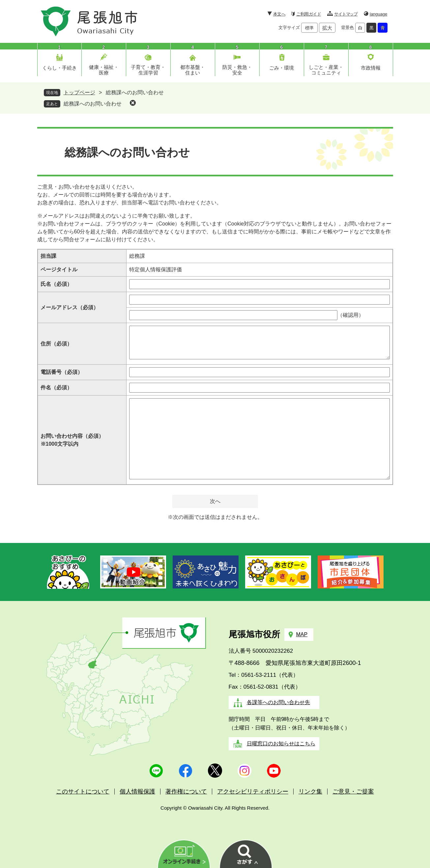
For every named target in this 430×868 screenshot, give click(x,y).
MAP (302, 634)
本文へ (279, 14)
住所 (56, 344)
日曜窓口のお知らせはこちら (281, 744)
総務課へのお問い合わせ (93, 104)
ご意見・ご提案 (353, 792)
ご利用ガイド (309, 14)
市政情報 (371, 68)
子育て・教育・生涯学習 (148, 70)
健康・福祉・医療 (104, 70)
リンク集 (310, 792)
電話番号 (62, 372)
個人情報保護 (137, 792)
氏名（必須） (56, 284)
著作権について (186, 792)
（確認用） (351, 315)
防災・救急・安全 (237, 70)
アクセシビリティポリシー (253, 792)
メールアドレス (70, 307)
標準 (309, 28)
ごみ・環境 (282, 68)
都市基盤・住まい (193, 70)
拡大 (327, 28)
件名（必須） (56, 388)
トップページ (79, 92)
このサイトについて (83, 792)
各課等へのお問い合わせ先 (278, 702)
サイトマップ (346, 14)
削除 (133, 103)
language (379, 14)
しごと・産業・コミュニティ (326, 70)
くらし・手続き (59, 68)
